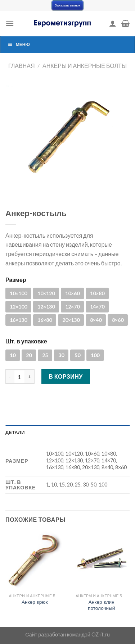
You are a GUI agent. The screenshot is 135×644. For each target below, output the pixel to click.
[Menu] (10, 23)
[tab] (67, 432)
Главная (21, 66)
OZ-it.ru (101, 634)
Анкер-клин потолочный (101, 605)
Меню (19, 44)
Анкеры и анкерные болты (85, 66)
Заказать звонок (67, 5)
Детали (15, 432)
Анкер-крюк (35, 602)
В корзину (66, 376)
